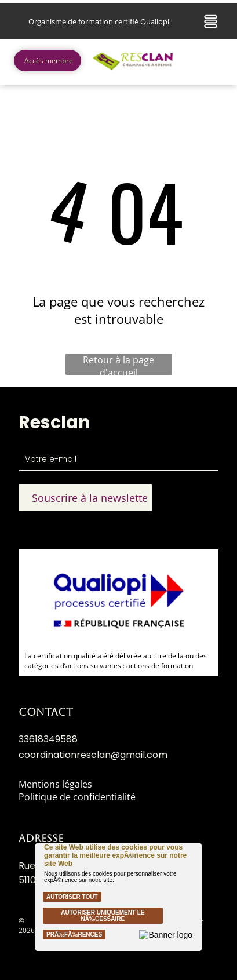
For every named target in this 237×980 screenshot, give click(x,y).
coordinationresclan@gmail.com (93, 755)
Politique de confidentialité (77, 797)
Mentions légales (55, 784)
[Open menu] (211, 21)
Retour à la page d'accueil (118, 364)
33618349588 (48, 739)
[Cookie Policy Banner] (118, 897)
